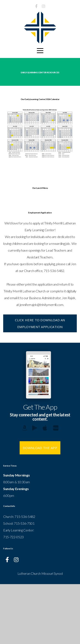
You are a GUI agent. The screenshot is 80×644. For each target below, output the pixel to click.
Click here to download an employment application (40, 383)
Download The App (40, 508)
